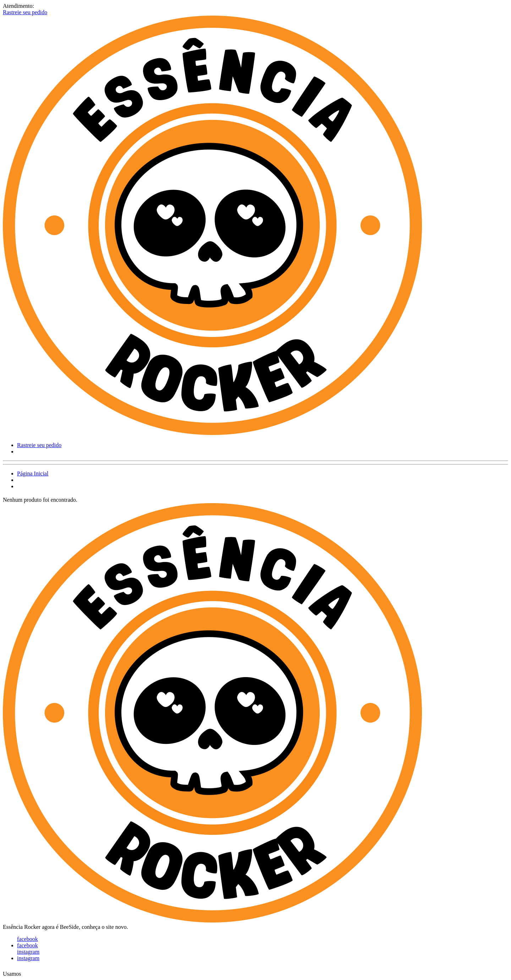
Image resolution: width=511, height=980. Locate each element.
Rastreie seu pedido (25, 12)
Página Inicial (33, 473)
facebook (28, 939)
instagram (28, 952)
